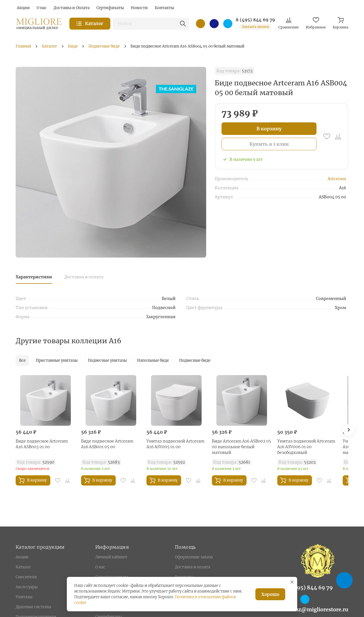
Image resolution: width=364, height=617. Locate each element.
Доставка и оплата (84, 277)
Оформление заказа (194, 557)
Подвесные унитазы (107, 360)
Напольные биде (153, 360)
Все (22, 360)
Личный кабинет (111, 557)
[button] (348, 430)
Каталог (23, 567)
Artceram (337, 179)
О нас (100, 567)
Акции (22, 557)
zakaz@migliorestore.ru (318, 609)
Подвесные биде (195, 360)
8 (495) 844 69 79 (255, 20)
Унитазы (24, 597)
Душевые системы (33, 607)
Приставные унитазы (57, 360)
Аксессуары (27, 587)
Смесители (26, 577)
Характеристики (34, 277)
